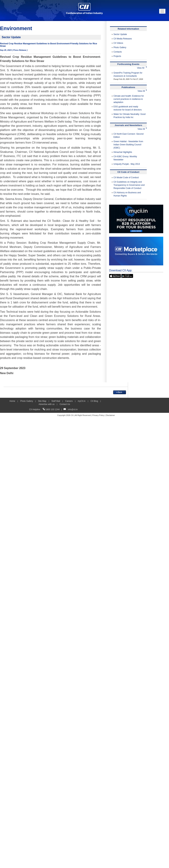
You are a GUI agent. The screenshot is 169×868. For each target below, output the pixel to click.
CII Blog (94, 401)
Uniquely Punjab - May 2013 (127, 164)
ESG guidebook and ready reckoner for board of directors (128, 108)
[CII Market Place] (136, 238)
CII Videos (118, 43)
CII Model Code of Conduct (126, 178)
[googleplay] (127, 276)
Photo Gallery (120, 47)
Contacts (118, 52)
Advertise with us (46, 404)
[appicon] (115, 276)
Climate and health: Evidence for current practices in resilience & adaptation (129, 99)
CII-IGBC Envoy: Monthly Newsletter (125, 158)
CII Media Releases (123, 39)
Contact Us (65, 404)
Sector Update (120, 34)
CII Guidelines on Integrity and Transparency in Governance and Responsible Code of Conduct (129, 185)
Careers (69, 401)
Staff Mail (56, 401)
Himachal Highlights (123, 152)
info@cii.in (73, 409)
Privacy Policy (98, 415)
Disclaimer (110, 415)
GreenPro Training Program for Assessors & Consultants (128, 76)
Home (12, 401)
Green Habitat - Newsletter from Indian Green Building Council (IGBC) (128, 145)
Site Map (42, 401)
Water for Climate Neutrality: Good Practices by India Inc (130, 116)
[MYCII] (136, 206)
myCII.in (82, 401)
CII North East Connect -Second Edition (128, 136)
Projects (117, 56)
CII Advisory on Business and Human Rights (127, 194)
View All (142, 68)
